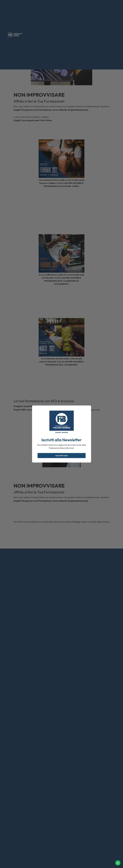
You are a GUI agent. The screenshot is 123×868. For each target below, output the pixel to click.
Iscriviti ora (62, 455)
